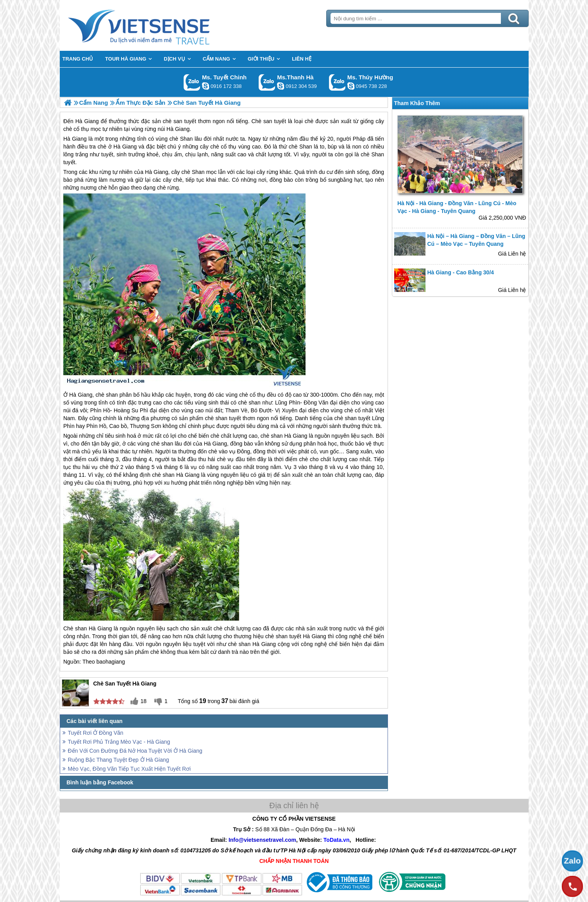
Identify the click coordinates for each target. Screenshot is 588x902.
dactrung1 (351, 86)
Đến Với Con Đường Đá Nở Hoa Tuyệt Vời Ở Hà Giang (135, 751)
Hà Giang (75, 139)
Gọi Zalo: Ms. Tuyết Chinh (192, 82)
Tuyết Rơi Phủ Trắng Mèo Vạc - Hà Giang (119, 742)
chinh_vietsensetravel (206, 86)
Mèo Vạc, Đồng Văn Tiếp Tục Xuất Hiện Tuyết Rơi (130, 769)
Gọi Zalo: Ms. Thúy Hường (337, 82)
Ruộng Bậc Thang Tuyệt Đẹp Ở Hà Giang (119, 760)
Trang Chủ (158, 25)
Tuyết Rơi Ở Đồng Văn (96, 733)
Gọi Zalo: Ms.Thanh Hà (267, 82)
